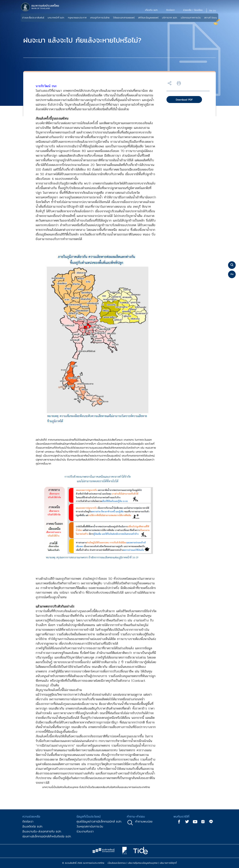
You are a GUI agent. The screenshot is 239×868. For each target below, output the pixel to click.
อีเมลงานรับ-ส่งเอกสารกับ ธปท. (42, 831)
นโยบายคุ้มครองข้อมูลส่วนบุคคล (143, 863)
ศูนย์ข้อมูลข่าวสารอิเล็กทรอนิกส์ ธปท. (99, 821)
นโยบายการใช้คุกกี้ (168, 863)
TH (211, 11)
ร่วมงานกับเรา (85, 831)
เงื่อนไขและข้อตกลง (117, 863)
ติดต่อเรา (28, 821)
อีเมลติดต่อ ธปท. (33, 826)
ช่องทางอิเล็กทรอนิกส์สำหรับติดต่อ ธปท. (47, 836)
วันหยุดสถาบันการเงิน (90, 826)
